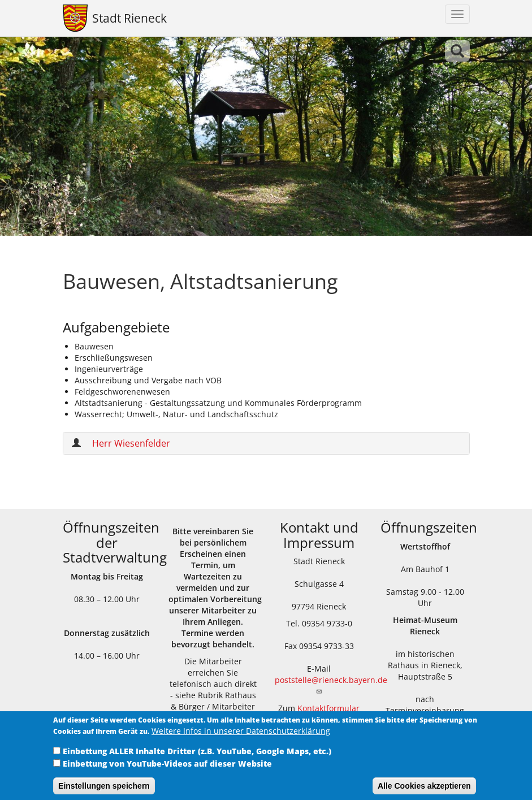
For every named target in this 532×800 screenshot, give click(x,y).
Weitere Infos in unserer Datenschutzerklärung (241, 737)
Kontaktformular (328, 708)
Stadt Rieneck (129, 18)
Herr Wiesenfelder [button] (131, 443)
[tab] (266, 444)
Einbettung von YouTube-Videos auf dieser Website (167, 770)
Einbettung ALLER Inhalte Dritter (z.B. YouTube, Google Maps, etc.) (197, 757)
